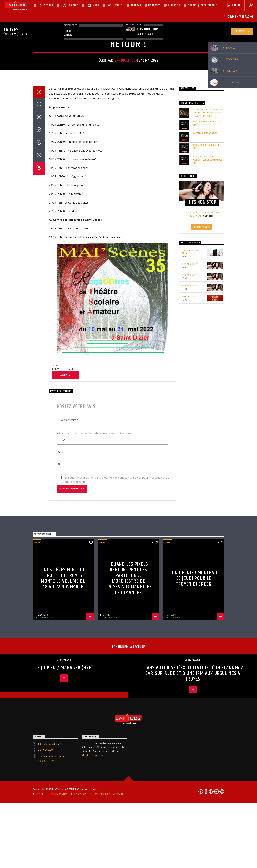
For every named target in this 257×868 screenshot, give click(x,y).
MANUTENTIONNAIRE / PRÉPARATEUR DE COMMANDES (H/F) (208, 370)
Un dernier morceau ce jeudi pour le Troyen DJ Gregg (195, 788)
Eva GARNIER (41, 825)
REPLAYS (136, 5)
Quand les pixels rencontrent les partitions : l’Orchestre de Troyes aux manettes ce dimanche (128, 788)
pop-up (234, 5)
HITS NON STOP (189, 474)
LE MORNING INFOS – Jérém (192, 462)
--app (115, 129)
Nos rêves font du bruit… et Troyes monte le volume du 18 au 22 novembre (208, 323)
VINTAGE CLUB (188, 506)
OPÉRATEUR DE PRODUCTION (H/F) (206, 356)
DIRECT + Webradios (238, 17)
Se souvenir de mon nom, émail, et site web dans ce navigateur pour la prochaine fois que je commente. (117, 688)
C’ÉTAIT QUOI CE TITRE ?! (203, 5)
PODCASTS (154, 5)
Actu (123, 129)
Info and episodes (202, 437)
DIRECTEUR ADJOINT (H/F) (205, 343)
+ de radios (242, 32)
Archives (65, 585)
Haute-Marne (137, 129)
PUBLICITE (174, 5)
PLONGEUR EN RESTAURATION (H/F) (207, 333)
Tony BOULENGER (125, 167)
